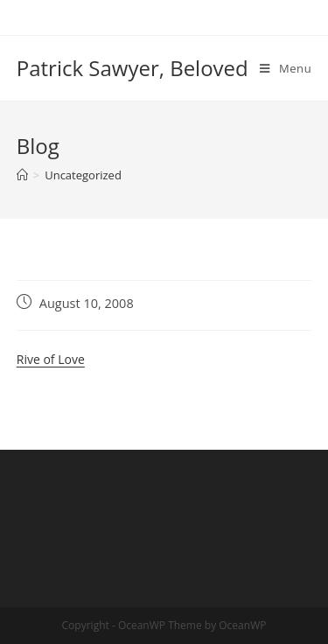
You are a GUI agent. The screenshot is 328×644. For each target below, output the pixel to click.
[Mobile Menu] (286, 68)
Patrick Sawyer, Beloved (133, 68)
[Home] (22, 175)
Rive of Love (51, 359)
